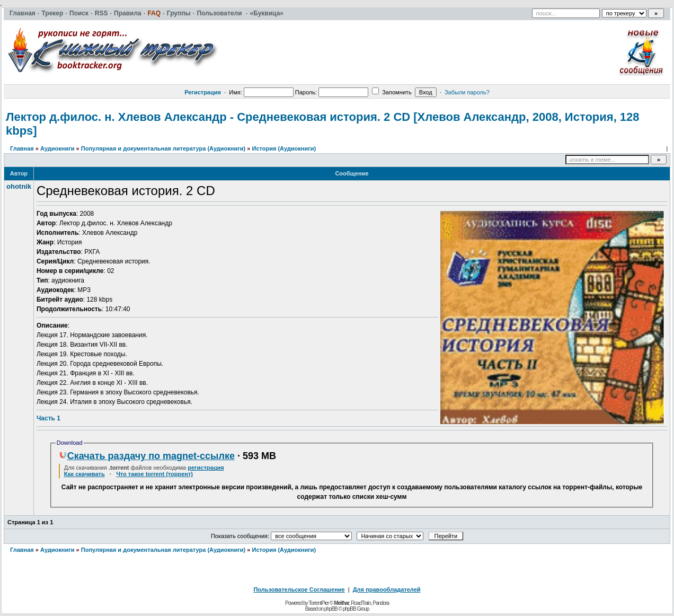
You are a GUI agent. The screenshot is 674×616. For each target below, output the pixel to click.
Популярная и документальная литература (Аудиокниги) (163, 148)
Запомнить (392, 92)
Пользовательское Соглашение (299, 589)
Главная (22, 148)
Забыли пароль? (467, 92)
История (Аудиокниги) (284, 148)
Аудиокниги (57, 148)
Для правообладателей (387, 589)
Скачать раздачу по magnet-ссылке (147, 456)
